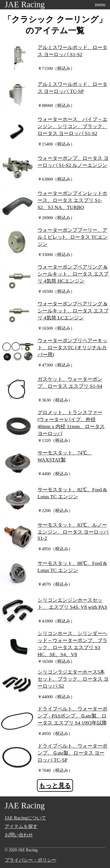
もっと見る (55, 786)
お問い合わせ (19, 835)
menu (100, 5)
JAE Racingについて (25, 818)
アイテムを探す (21, 826)
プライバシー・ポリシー (31, 860)
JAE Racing (25, 5)
